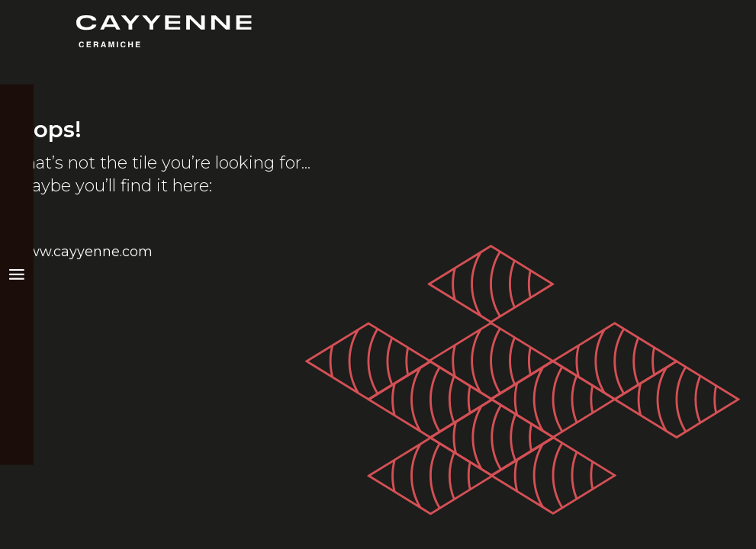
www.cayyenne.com (84, 252)
